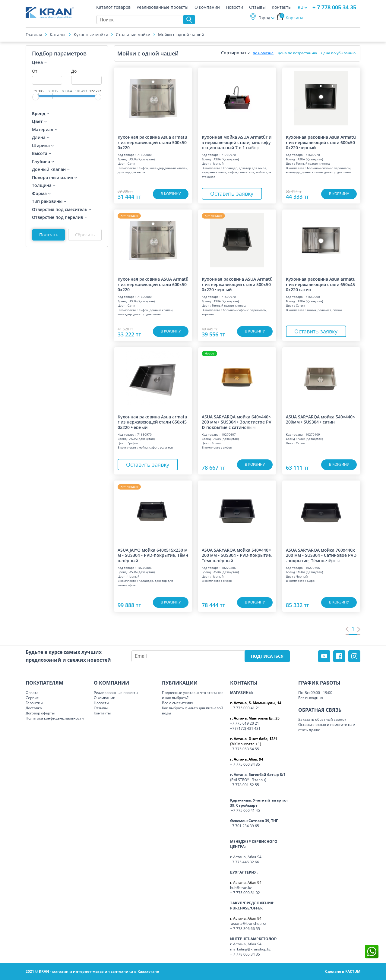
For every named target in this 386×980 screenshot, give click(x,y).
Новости (234, 7)
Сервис (32, 698)
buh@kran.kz (241, 888)
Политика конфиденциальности (55, 718)
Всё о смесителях (177, 703)
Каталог (58, 35)
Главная (34, 35)
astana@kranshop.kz (248, 923)
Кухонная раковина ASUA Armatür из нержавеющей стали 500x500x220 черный (237, 284)
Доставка (34, 708)
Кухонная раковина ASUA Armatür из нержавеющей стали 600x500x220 (153, 284)
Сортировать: (236, 53)
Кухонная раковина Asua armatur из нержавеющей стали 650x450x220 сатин (321, 284)
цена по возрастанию (297, 53)
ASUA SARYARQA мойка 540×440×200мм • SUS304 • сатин (320, 419)
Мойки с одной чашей (181, 35)
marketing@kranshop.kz (250, 949)
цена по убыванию (338, 53)
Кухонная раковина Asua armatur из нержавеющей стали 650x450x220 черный (152, 422)
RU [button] (301, 7)
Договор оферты (40, 713)
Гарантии (34, 703)
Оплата (32, 693)
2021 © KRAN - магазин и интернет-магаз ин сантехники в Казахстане (92, 971)
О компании (207, 7)
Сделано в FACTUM (343, 971)
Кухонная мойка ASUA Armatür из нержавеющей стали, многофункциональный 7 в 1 (237, 142)
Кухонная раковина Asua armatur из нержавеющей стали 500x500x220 (152, 142)
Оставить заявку (232, 194)
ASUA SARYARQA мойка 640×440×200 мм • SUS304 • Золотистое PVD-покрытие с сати (237, 422)
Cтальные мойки (133, 35)
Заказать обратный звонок (322, 719)
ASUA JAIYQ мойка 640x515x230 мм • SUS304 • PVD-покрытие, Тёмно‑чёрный (153, 555)
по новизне (263, 53)
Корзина (291, 18)
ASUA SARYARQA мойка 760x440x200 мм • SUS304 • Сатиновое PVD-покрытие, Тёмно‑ (321, 555)
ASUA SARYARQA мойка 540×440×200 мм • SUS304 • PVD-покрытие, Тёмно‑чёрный (237, 555)
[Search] (141, 20)
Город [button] (264, 18)
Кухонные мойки (91, 35)
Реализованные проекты (163, 7)
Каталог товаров (113, 7)
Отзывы (257, 7)
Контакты (282, 7)
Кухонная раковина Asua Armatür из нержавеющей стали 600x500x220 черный (321, 142)
